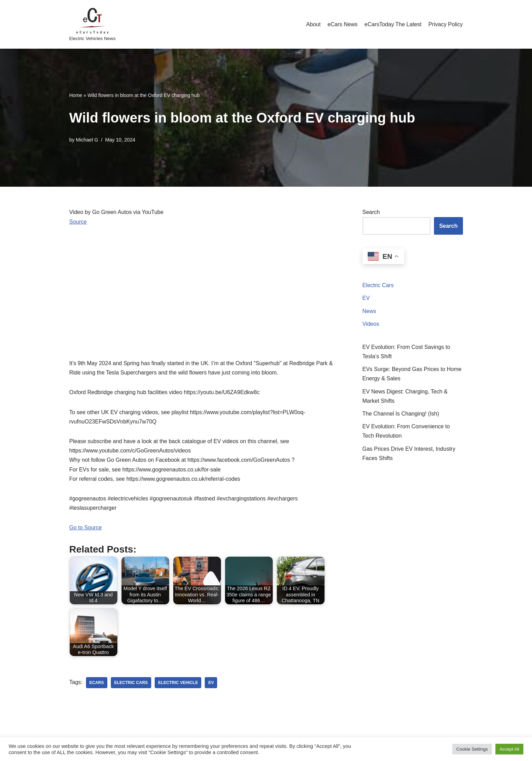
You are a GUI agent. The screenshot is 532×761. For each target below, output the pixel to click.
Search (371, 212)
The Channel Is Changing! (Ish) (401, 414)
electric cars (131, 683)
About (313, 24)
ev (211, 683)
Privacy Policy (446, 24)
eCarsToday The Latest (393, 24)
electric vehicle (178, 683)
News (369, 311)
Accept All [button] (509, 749)
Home (76, 95)
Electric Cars (378, 285)
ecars (97, 683)
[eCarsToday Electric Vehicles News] (93, 24)
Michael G (87, 140)
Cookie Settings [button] (472, 749)
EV (366, 298)
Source (78, 222)
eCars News (343, 24)
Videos (371, 324)
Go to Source (86, 528)
